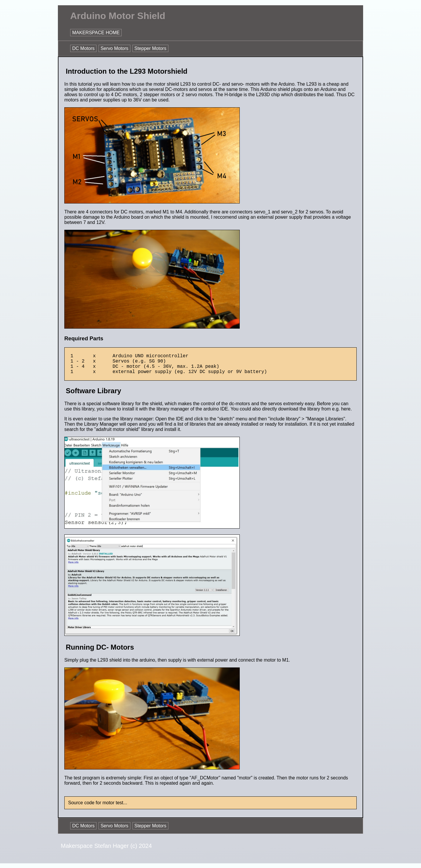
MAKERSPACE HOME (96, 33)
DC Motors (83, 48)
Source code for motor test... (98, 807)
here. (346, 414)
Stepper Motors (150, 48)
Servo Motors (114, 48)
